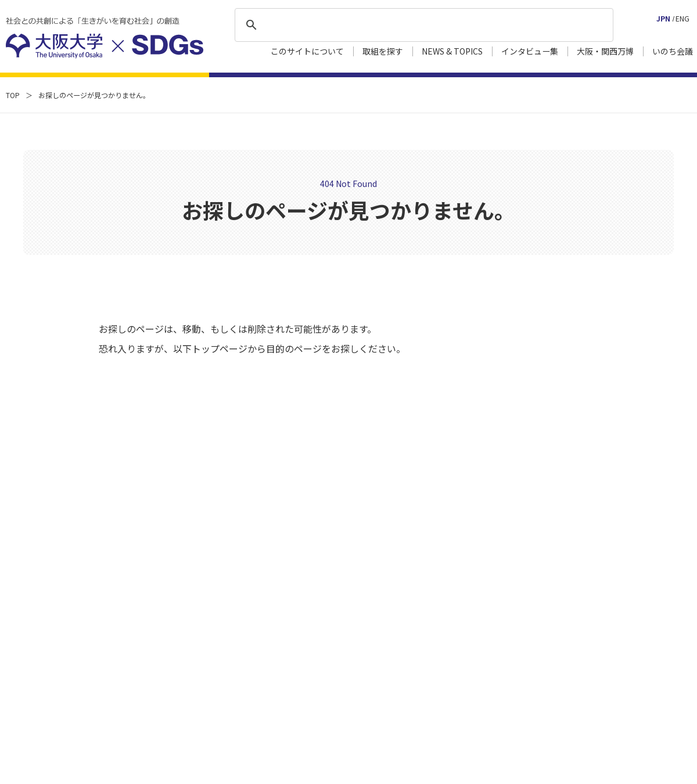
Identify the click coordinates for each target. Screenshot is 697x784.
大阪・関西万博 (605, 51)
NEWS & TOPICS (452, 51)
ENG (682, 18)
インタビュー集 (530, 51)
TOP (13, 95)
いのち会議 (673, 51)
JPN (663, 18)
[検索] (422, 25)
